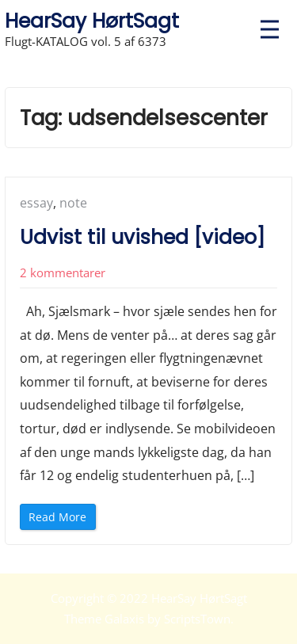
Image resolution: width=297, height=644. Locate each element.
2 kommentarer (63, 272)
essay (36, 203)
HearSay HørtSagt (92, 21)
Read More (61, 519)
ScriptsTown (197, 619)
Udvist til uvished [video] (143, 237)
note (73, 203)
